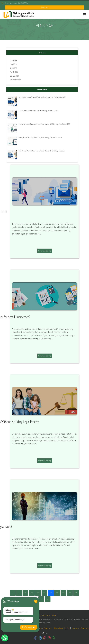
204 (57, 593)
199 (25, 593)
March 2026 (14, 72)
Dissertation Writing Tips (62, 628)
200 (32, 593)
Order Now (45, 7)
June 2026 (14, 60)
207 (76, 593)
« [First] (13, 593)
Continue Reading (45, 251)
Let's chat (29, 627)
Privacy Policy (45, 615)
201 (38, 593)
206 (70, 593)
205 (63, 593)
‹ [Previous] (19, 593)
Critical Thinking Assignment (42, 628)
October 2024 (14, 76)
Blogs (54, 615)
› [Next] (41, 599)
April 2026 (13, 68)
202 (44, 593)
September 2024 (16, 80)
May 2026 (13, 64)
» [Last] (48, 599)
